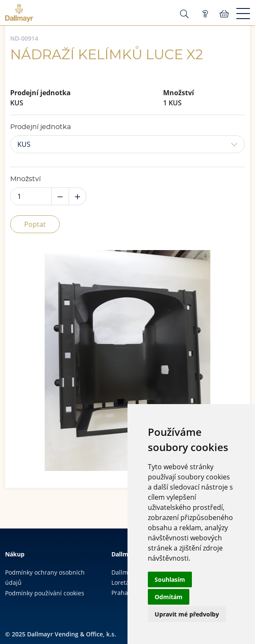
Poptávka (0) (205, 14)
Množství (25, 179)
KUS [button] (24, 144)
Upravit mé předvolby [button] (187, 614)
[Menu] (243, 14)
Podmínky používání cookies (45, 593)
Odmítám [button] (169, 597)
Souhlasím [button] (170, 579)
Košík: (224, 14)
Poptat (35, 224)
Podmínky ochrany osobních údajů (45, 577)
